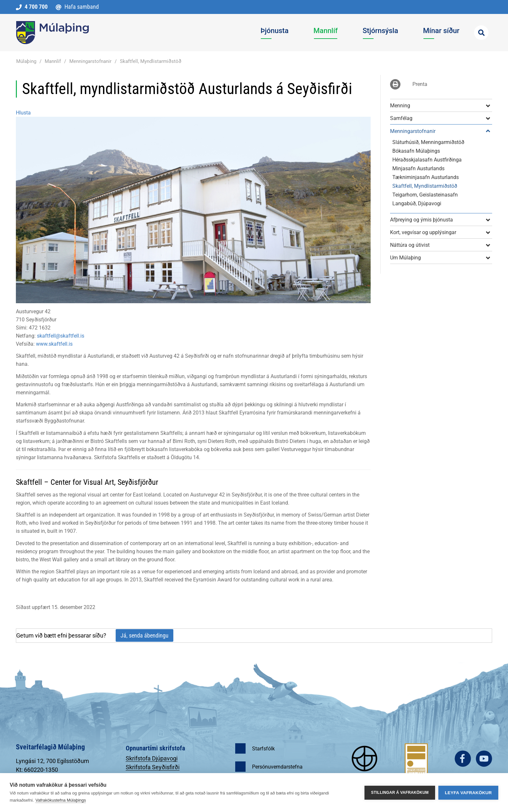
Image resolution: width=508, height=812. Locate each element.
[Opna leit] (481, 33)
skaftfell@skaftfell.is (61, 336)
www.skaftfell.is (54, 344)
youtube (484, 759)
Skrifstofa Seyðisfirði (153, 767)
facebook (463, 759)
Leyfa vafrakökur (468, 793)
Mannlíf (53, 61)
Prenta (420, 84)
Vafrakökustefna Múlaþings (61, 800)
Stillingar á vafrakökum (400, 793)
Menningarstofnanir (90, 61)
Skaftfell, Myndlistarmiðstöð (151, 61)
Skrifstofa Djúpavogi (152, 758)
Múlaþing (26, 61)
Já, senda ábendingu (144, 635)
